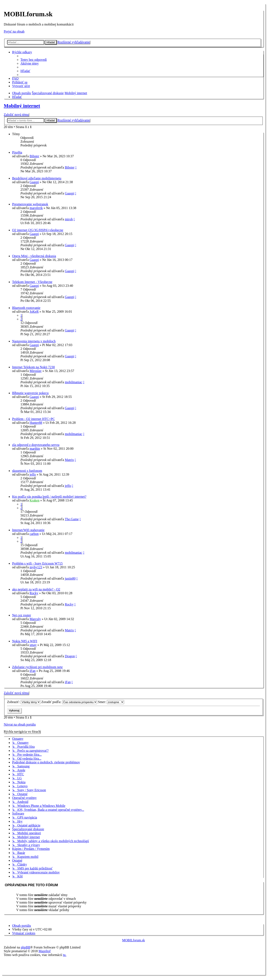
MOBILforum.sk (134, 940)
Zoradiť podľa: (69, 702)
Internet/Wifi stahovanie (28, 530)
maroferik (36, 208)
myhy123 (36, 567)
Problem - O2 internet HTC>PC (33, 419)
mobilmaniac (74, 382)
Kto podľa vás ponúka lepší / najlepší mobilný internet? (49, 497)
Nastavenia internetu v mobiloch (34, 341)
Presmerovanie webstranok (30, 204)
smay (33, 645)
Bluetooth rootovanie (26, 308)
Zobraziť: (24, 702)
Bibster (34, 156)
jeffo (33, 474)
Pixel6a (17, 152)
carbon (34, 534)
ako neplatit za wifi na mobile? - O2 (36, 589)
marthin (35, 449)
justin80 (70, 578)
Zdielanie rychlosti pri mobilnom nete (37, 667)
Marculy (35, 619)
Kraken (35, 500)
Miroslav (36, 371)
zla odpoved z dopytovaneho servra (36, 445)
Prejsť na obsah (14, 31)
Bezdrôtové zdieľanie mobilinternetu (37, 178)
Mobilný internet (22, 106)
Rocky (34, 593)
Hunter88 (36, 423)
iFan (33, 671)
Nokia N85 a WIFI (25, 641)
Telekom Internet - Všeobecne (32, 282)
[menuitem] (34, 60)
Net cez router (22, 615)
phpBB (26, 947)
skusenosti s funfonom (27, 471)
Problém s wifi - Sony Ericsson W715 (37, 563)
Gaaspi (34, 182)
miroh (69, 219)
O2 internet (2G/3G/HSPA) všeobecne (38, 230)
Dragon (70, 656)
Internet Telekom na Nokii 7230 (33, 367)
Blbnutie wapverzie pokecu (30, 393)
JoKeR (34, 312)
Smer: (111, 702)
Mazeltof (45, 951)
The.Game (72, 519)
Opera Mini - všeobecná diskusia (34, 256)
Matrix (69, 460)
